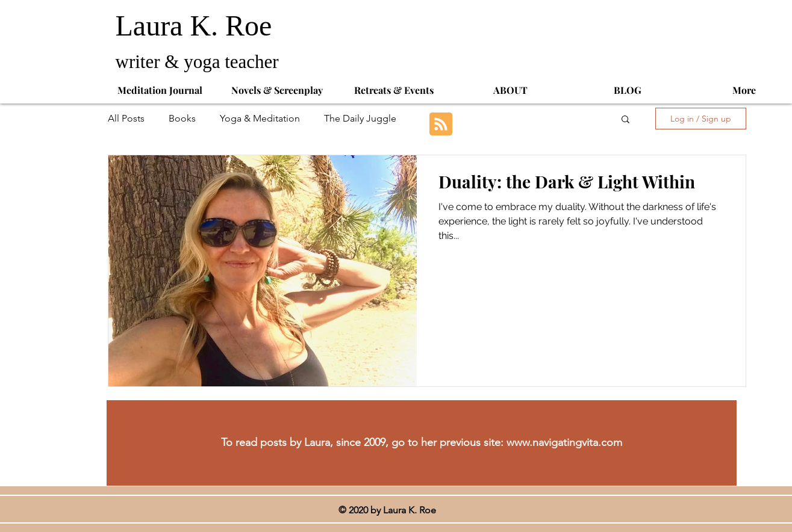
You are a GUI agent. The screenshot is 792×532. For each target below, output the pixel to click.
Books (182, 118)
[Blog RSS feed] (441, 125)
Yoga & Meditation (260, 118)
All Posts (126, 118)
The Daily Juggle (360, 118)
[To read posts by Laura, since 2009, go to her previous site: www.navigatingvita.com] (422, 443)
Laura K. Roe (198, 26)
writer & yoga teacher (200, 62)
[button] (625, 120)
